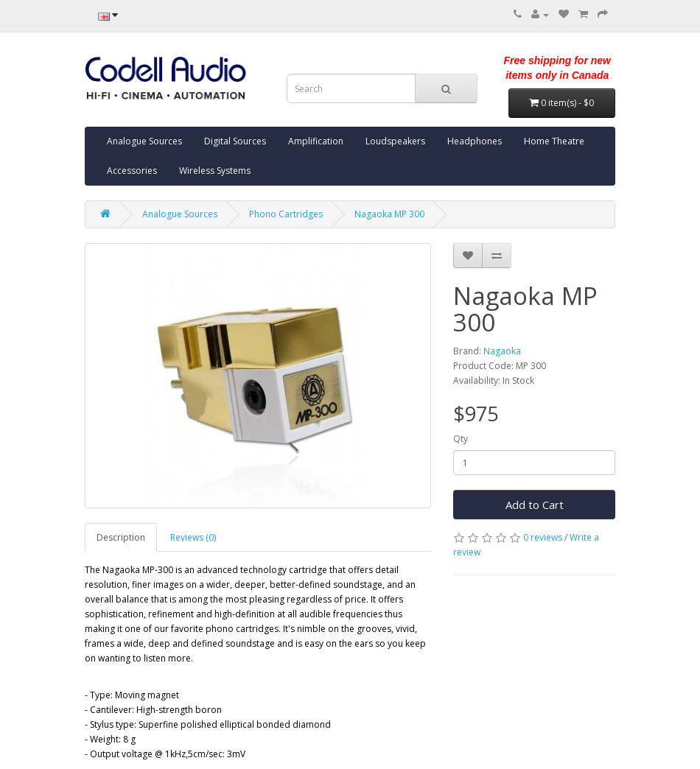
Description (121, 537)
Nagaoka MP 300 (389, 214)
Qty (461, 439)
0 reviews (543, 537)
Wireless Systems (215, 171)
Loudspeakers (395, 141)
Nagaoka (502, 351)
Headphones (475, 141)
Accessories (132, 171)
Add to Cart (535, 505)
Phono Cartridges (286, 214)
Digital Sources (235, 141)
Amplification (316, 141)
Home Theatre (554, 141)
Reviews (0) (193, 537)
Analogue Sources (144, 141)
